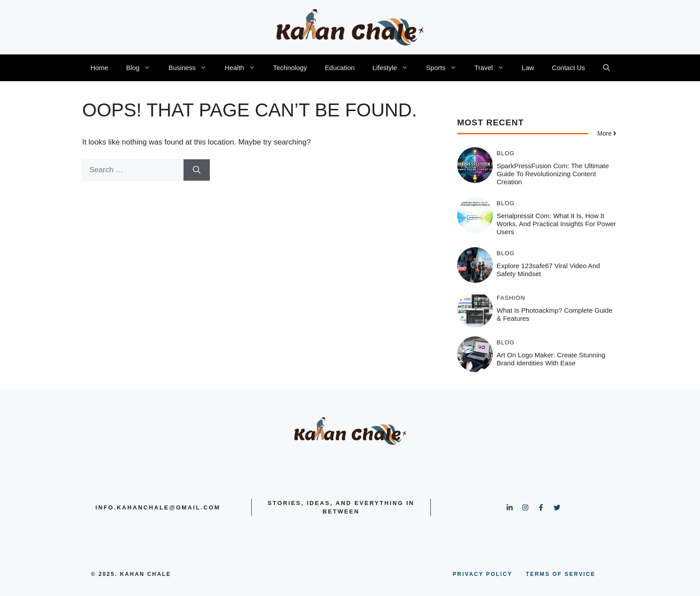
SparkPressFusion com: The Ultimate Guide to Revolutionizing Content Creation (553, 174)
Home (99, 68)
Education (340, 68)
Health (244, 68)
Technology (290, 68)
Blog (143, 68)
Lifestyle (395, 68)
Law (528, 68)
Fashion (511, 298)
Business (192, 68)
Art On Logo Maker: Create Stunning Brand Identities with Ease (551, 359)
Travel (494, 68)
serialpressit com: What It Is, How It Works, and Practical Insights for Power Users (556, 224)
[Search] (197, 170)
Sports (446, 68)
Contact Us (568, 68)
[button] (606, 68)
